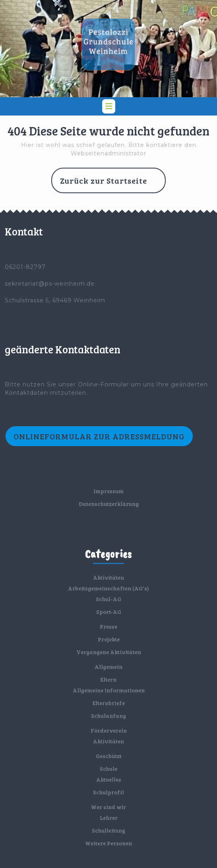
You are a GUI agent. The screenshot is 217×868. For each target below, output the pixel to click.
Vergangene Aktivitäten (109, 652)
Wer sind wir (108, 807)
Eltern (108, 679)
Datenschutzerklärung (109, 504)
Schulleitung (108, 830)
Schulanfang (108, 716)
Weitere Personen (108, 843)
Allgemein (108, 667)
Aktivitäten (108, 577)
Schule (108, 769)
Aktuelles (109, 779)
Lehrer (109, 818)
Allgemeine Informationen (109, 690)
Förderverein (109, 730)
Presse (108, 626)
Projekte (109, 639)
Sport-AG (109, 612)
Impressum (108, 491)
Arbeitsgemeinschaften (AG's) (108, 588)
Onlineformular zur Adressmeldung (99, 436)
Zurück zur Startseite (113, 184)
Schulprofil (108, 792)
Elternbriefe (109, 703)
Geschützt (109, 756)
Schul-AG (108, 599)
